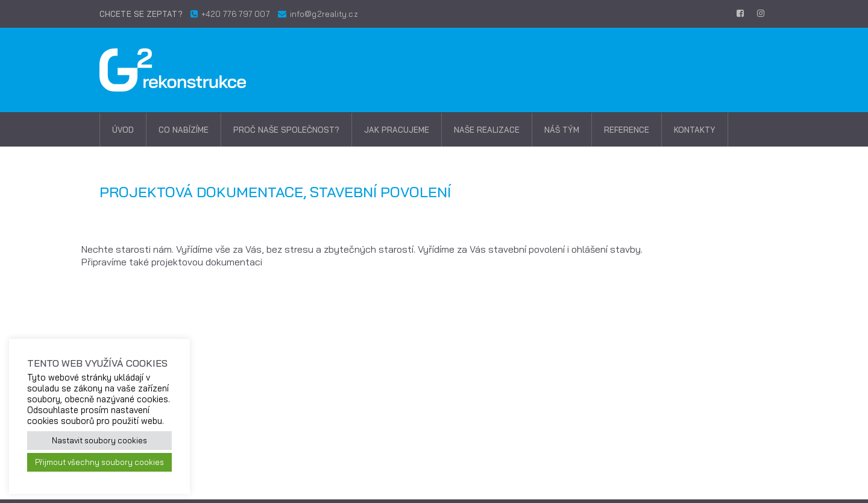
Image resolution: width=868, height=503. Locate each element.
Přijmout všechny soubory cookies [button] (99, 462)
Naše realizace (487, 130)
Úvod (123, 130)
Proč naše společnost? (286, 130)
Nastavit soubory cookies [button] (99, 440)
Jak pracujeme (397, 130)
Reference (627, 130)
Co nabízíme (184, 130)
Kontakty (695, 130)
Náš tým (562, 130)
